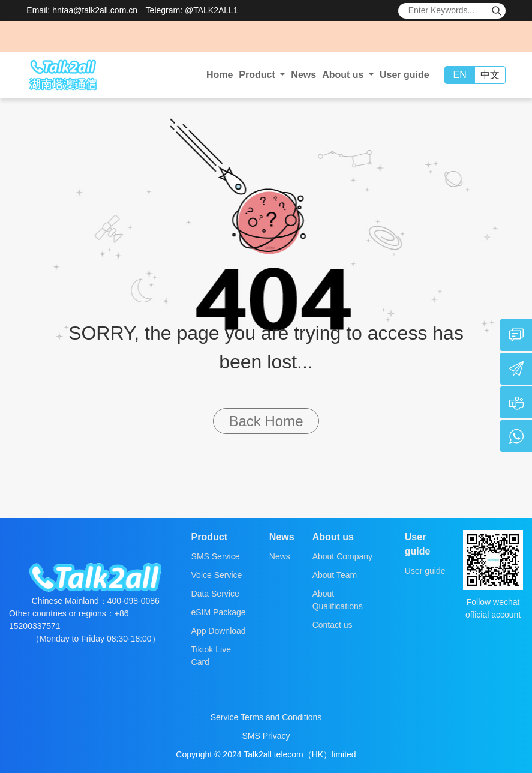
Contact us (333, 625)
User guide (405, 75)
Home (220, 75)
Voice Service (217, 575)
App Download (219, 631)
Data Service (215, 594)
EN (460, 75)
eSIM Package (219, 612)
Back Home (266, 421)
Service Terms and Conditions (266, 717)
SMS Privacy (266, 736)
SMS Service (216, 556)
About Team (335, 575)
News (303, 75)
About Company (342, 556)
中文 (490, 75)
